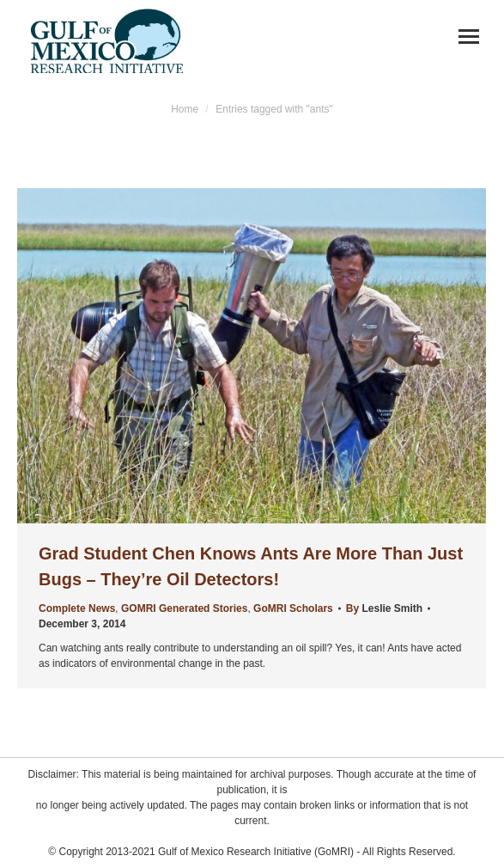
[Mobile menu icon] (469, 37)
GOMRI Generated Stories (184, 608)
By (384, 608)
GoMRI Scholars (293, 608)
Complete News (77, 608)
